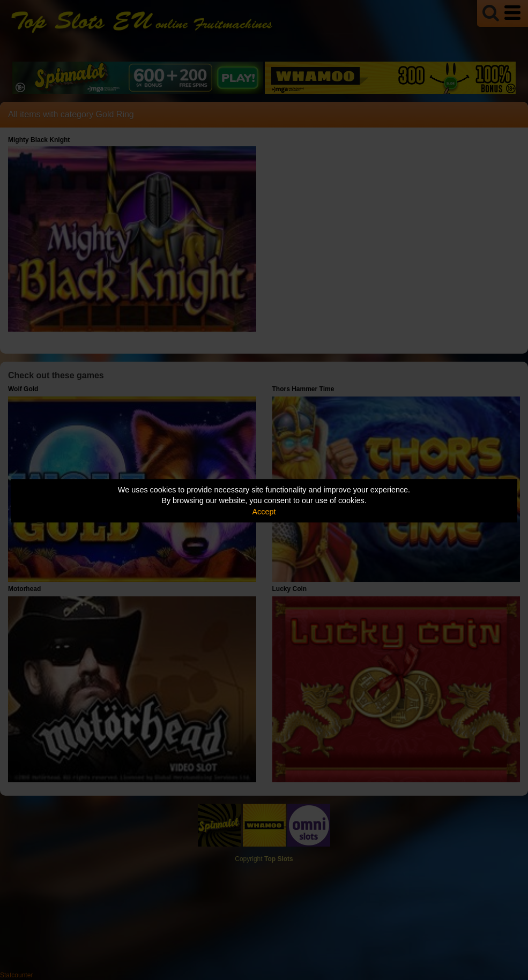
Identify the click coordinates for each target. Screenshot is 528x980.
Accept (264, 512)
